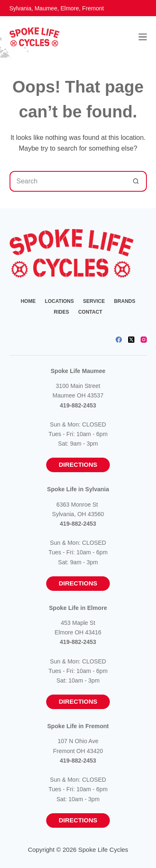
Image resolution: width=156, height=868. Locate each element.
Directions (78, 464)
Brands (125, 301)
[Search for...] (68, 181)
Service (94, 301)
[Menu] (143, 37)
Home (28, 301)
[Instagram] (144, 340)
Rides (61, 312)
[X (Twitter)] (131, 340)
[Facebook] (119, 340)
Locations (59, 301)
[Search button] (136, 181)
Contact (90, 312)
